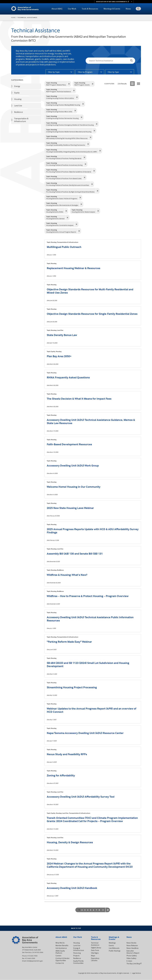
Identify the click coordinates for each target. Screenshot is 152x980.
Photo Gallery (132, 956)
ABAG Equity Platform (60, 952)
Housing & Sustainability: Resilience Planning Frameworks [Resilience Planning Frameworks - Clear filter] (66, 144)
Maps (93, 956)
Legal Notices (136, 973)
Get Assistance (61, 948)
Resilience (18, 112)
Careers (58, 956)
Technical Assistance (95, 944)
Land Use (18, 106)
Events (111, 945)
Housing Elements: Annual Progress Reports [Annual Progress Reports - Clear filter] (61, 231)
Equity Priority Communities (78, 962)
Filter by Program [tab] (85, 72)
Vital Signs (95, 953)
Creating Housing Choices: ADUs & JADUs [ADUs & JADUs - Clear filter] (60, 97)
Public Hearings (115, 951)
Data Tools (95, 950)
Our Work (72, 9)
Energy (17, 86)
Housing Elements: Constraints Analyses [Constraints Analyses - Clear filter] (60, 224)
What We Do (60, 943)
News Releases (132, 945)
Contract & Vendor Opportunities (63, 959)
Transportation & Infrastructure (21, 120)
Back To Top (76, 928)
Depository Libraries (95, 959)
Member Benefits (62, 945)
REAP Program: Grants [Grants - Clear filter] (82, 84)
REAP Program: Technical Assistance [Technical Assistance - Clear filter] (59, 90)
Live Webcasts (114, 948)
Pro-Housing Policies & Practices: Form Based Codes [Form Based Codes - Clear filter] (64, 177)
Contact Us (60, 963)
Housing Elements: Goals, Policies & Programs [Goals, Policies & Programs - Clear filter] (62, 197)
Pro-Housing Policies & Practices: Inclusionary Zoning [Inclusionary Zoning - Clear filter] (64, 164)
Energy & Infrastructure (79, 949)
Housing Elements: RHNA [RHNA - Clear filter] (55, 211)
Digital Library (96, 948)
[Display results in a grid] (139, 84)
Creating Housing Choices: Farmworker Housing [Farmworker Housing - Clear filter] (62, 117)
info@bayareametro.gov (35, 961)
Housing (18, 99)
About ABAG (57, 9)
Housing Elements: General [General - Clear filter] (55, 218)
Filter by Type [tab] (113, 72)
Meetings (112, 943)
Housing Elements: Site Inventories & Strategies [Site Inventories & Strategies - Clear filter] (62, 204)
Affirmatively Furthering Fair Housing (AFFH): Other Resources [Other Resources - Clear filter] (67, 137)
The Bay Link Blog (133, 964)
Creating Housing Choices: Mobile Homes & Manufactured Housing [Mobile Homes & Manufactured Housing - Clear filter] (69, 131)
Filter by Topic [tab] (54, 72)
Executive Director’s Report (133, 952)
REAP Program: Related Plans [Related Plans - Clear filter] (56, 84)
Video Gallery (131, 958)
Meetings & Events (112, 9)
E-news (129, 961)
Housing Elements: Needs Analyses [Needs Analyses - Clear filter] (83, 211)
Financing (77, 953)
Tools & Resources (90, 9)
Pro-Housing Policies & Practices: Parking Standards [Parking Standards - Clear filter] (64, 157)
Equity (17, 93)
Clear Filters (109, 84)
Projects (76, 956)
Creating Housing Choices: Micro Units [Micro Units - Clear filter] (59, 111)
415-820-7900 (32, 956)
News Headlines (133, 948)
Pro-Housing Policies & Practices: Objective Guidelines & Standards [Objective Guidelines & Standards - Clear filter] (69, 171)
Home (13, 17)
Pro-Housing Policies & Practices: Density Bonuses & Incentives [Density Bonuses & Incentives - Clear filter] (68, 184)
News (128, 9)
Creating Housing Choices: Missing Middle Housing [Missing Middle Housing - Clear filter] (63, 104)
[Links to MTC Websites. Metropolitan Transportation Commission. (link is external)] (114, 2)
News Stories (131, 943)
